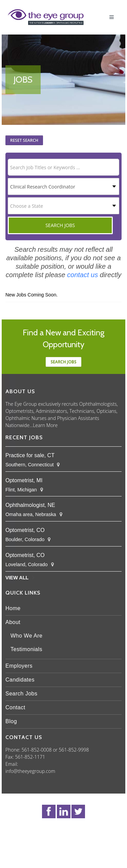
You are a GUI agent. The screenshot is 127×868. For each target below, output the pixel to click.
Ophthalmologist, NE (30, 505)
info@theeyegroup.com (30, 771)
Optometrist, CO (25, 530)
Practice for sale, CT (30, 455)
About (13, 622)
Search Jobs (21, 694)
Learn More (45, 425)
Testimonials (26, 649)
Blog (11, 721)
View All (17, 578)
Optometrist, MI (24, 480)
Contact (15, 707)
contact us (82, 275)
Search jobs (63, 362)
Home (13, 608)
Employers (19, 666)
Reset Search (24, 140)
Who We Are (27, 636)
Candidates (20, 680)
